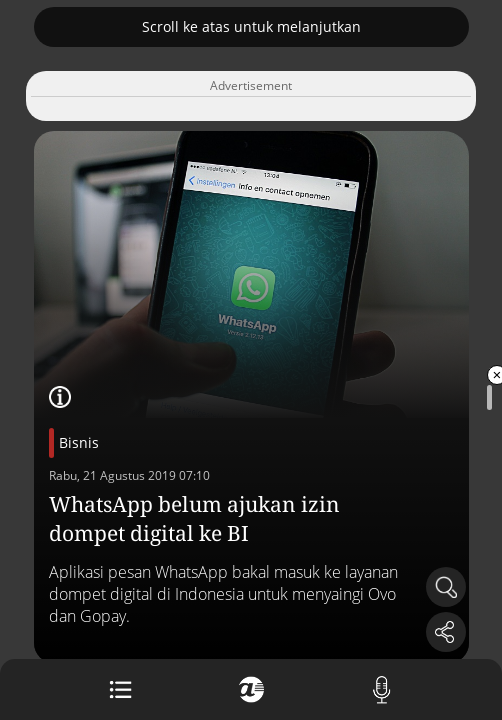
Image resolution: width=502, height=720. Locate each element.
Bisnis (79, 442)
